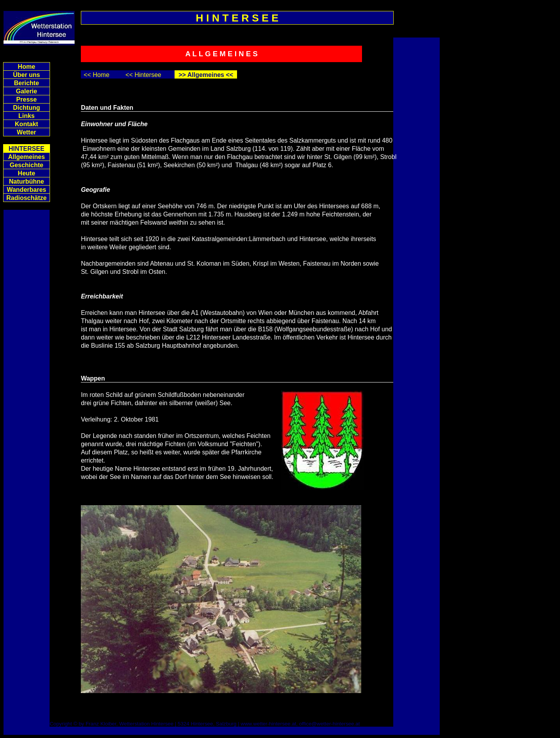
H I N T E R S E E (237, 18)
